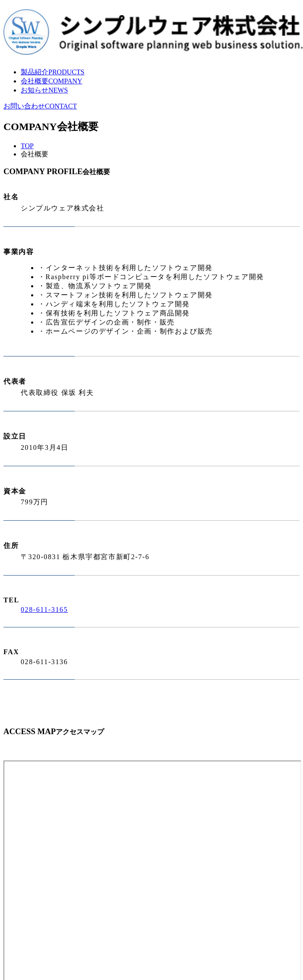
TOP (27, 146)
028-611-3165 (44, 609)
